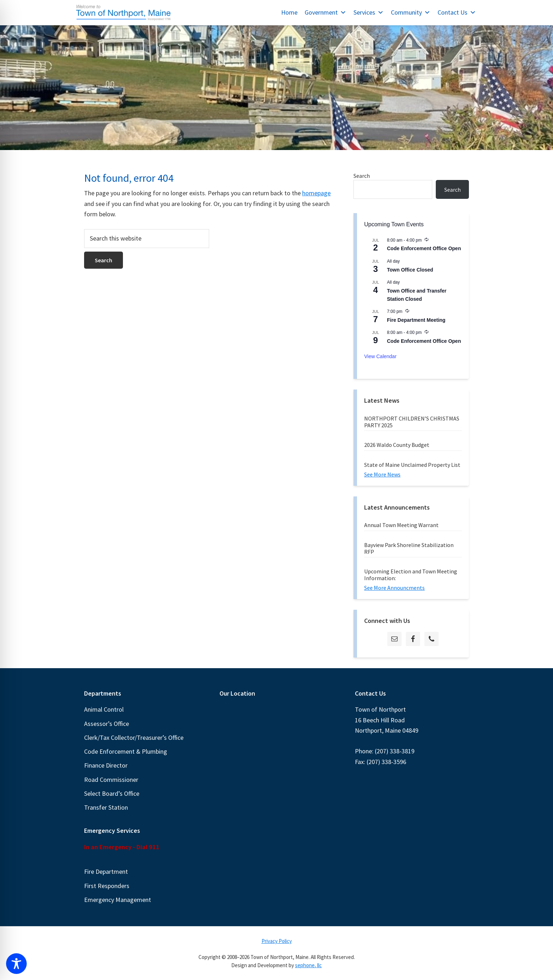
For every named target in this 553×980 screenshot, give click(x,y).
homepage (316, 193)
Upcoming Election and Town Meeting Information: (411, 575)
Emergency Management (118, 900)
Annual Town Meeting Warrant (401, 525)
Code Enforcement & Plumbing (126, 751)
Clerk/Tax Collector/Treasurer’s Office (134, 737)
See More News (382, 474)
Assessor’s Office (107, 724)
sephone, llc (308, 965)
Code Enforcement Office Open (424, 248)
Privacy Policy (277, 941)
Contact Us (457, 12)
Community (411, 12)
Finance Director (106, 765)
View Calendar (380, 356)
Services (369, 12)
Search (362, 176)
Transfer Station (106, 807)
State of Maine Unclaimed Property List (412, 465)
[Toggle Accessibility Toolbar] (16, 964)
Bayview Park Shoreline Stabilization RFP (409, 548)
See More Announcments (394, 588)
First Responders (107, 886)
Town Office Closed (410, 270)
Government (325, 12)
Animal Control (104, 709)
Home (289, 12)
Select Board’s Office (112, 793)
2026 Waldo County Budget (397, 445)
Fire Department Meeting (416, 320)
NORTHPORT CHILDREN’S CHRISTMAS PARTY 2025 (412, 422)
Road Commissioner (111, 780)
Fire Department (106, 871)
